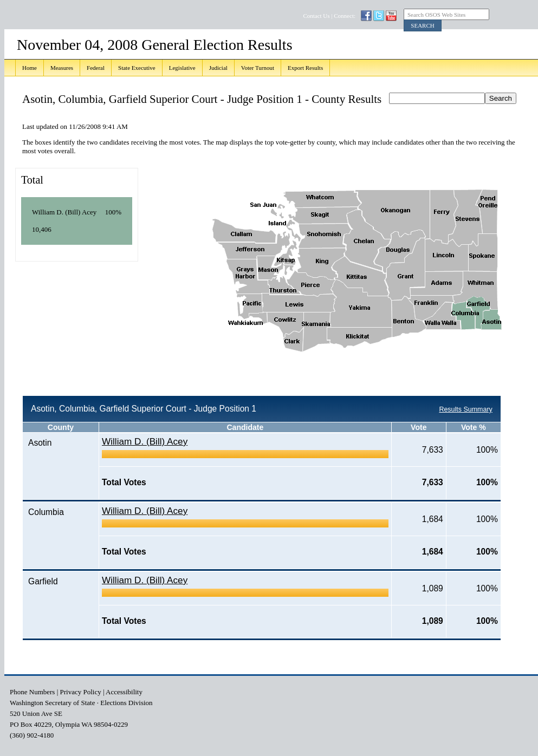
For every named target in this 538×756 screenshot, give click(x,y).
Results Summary (465, 409)
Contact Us (316, 16)
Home (30, 68)
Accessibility (124, 692)
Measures (62, 68)
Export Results (305, 68)
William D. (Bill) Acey (145, 441)
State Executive (137, 68)
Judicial (218, 68)
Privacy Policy (81, 692)
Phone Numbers (32, 692)
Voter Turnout (258, 68)
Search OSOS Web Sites (436, 15)
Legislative (182, 68)
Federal (96, 68)
